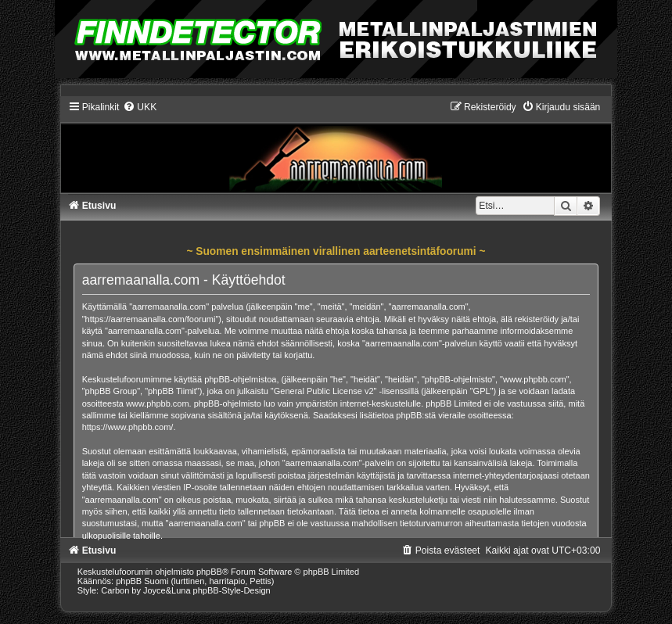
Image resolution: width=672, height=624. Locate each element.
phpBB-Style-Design (232, 590)
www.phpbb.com (158, 403)
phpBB (209, 572)
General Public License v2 (324, 391)
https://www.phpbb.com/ (128, 427)
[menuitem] (140, 107)
